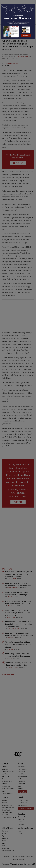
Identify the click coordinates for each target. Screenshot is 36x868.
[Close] (34, 3)
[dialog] (18, 434)
